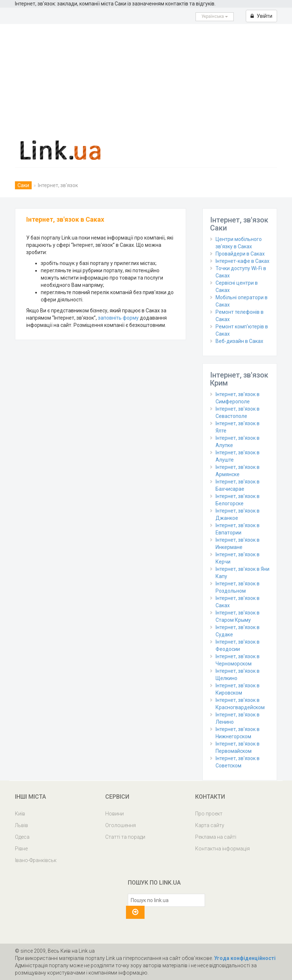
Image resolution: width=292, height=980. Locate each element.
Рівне (21, 849)
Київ (20, 814)
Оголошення (121, 825)
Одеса (22, 837)
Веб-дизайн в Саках (239, 341)
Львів (21, 825)
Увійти (261, 16)
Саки (23, 185)
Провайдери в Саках (240, 254)
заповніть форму (118, 318)
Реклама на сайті (216, 837)
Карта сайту (210, 825)
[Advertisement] (146, 79)
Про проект (209, 814)
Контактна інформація (222, 849)
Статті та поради (125, 837)
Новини (115, 814)
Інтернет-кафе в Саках (242, 261)
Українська (215, 16)
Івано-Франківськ (36, 860)
